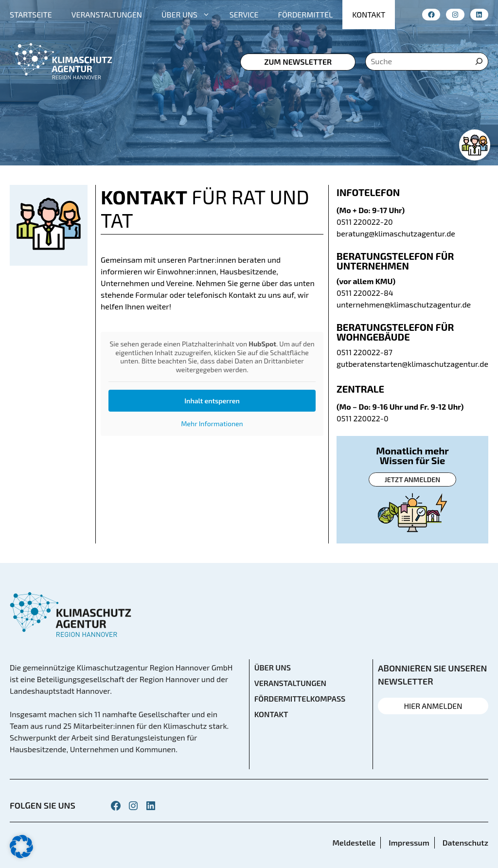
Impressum (409, 842)
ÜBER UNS (191, 15)
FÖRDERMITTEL (306, 14)
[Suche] (479, 62)
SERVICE (244, 14)
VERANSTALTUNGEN (107, 14)
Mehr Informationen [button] (212, 424)
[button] (21, 847)
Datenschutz (465, 842)
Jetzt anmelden (412, 479)
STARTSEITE (31, 14)
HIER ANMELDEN (433, 706)
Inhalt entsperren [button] (212, 401)
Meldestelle (354, 842)
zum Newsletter (298, 62)
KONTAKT (369, 14)
